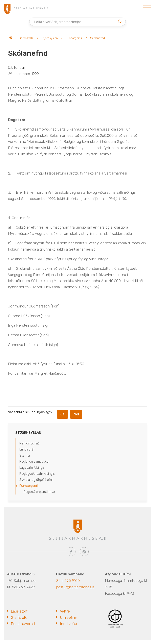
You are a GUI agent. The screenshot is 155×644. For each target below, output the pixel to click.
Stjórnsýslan (50, 38)
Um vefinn (69, 618)
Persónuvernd (23, 624)
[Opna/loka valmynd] (147, 6)
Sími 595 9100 (68, 581)
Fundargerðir (74, 38)
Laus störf (19, 611)
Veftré (65, 611)
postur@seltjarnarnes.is (75, 587)
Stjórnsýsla (26, 38)
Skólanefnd (97, 38)
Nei (76, 414)
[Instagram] (84, 552)
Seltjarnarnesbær (11, 38)
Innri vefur (69, 624)
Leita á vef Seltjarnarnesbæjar (58, 22)
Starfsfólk (19, 618)
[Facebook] (71, 552)
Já (62, 414)
